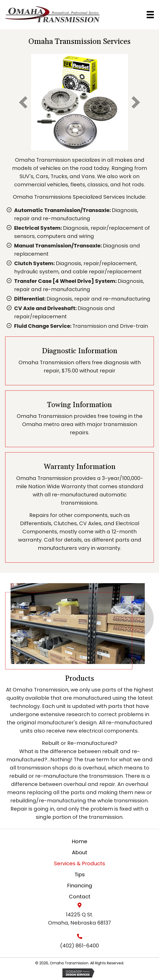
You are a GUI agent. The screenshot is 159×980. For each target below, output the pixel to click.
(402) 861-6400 (79, 946)
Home (79, 841)
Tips (80, 875)
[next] (136, 102)
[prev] (23, 102)
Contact (80, 897)
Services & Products (79, 863)
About (80, 852)
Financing (80, 886)
